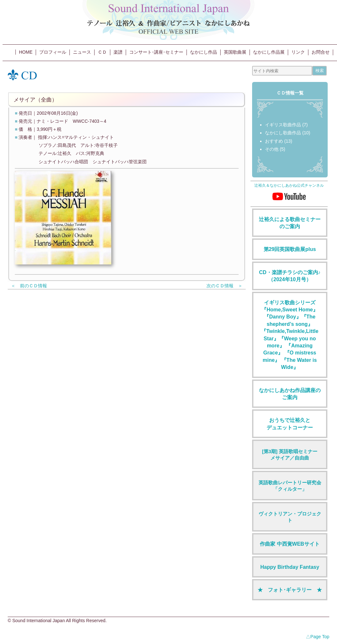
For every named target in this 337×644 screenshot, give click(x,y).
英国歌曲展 (235, 52)
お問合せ (321, 52)
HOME (26, 52)
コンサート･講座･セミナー (156, 52)
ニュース (82, 52)
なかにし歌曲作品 (283, 133)
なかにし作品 (204, 52)
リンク (298, 52)
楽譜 (118, 52)
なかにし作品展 (269, 52)
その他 (272, 149)
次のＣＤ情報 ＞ (224, 286)
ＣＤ (102, 52)
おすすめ (274, 141)
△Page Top (318, 637)
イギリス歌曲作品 (283, 125)
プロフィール (53, 52)
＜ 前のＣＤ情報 (29, 286)
